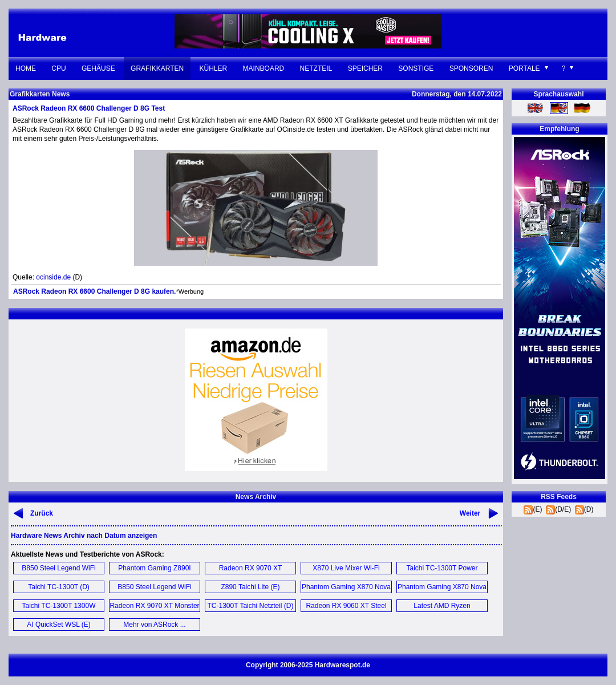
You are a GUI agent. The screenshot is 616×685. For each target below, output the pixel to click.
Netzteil (316, 68)
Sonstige (416, 68)
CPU (58, 68)
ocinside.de (53, 277)
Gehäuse (98, 68)
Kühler (214, 68)
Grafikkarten (157, 68)
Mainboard (264, 68)
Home (26, 68)
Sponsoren (471, 68)
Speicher (365, 68)
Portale (524, 68)
